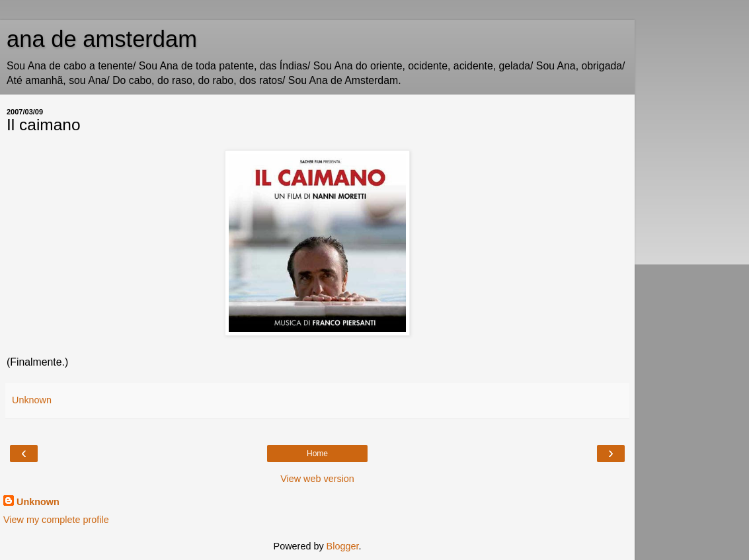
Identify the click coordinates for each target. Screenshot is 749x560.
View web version (317, 479)
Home (317, 454)
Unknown (38, 502)
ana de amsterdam (102, 39)
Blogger (343, 546)
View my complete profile (56, 520)
